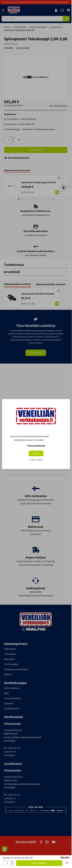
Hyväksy (36, 453)
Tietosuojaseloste (36, 446)
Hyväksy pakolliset (36, 460)
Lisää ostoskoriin (39, 863)
